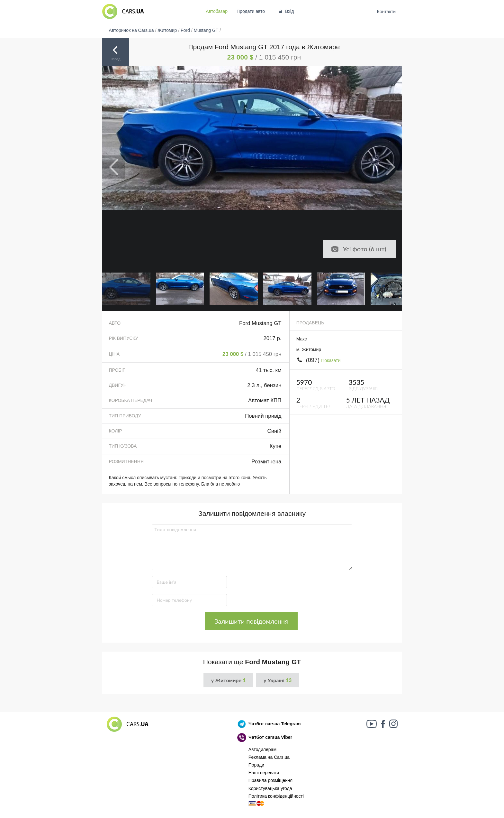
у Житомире (228, 680)
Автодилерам (262, 749)
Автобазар (217, 11)
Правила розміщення (271, 780)
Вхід (286, 11)
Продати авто (251, 11)
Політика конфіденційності (276, 796)
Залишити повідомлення (251, 621)
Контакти (386, 12)
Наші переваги (264, 773)
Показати (331, 360)
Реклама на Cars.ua (269, 757)
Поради (256, 765)
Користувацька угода (270, 788)
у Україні (278, 680)
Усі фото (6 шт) (358, 249)
